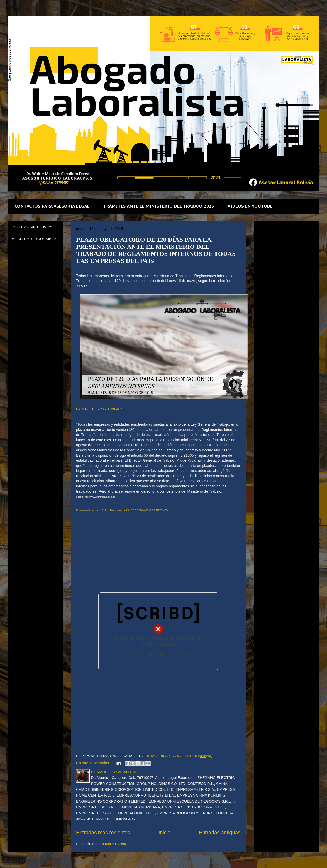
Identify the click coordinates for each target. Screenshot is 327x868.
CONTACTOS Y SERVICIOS (100, 409)
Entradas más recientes (103, 833)
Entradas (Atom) (113, 844)
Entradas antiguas (220, 833)
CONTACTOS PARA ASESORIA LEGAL (52, 206)
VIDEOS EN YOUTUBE (250, 206)
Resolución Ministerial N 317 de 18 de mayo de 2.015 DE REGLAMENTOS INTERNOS (122, 510)
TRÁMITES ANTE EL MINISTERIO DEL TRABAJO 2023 (159, 206)
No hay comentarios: (93, 763)
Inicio (165, 833)
